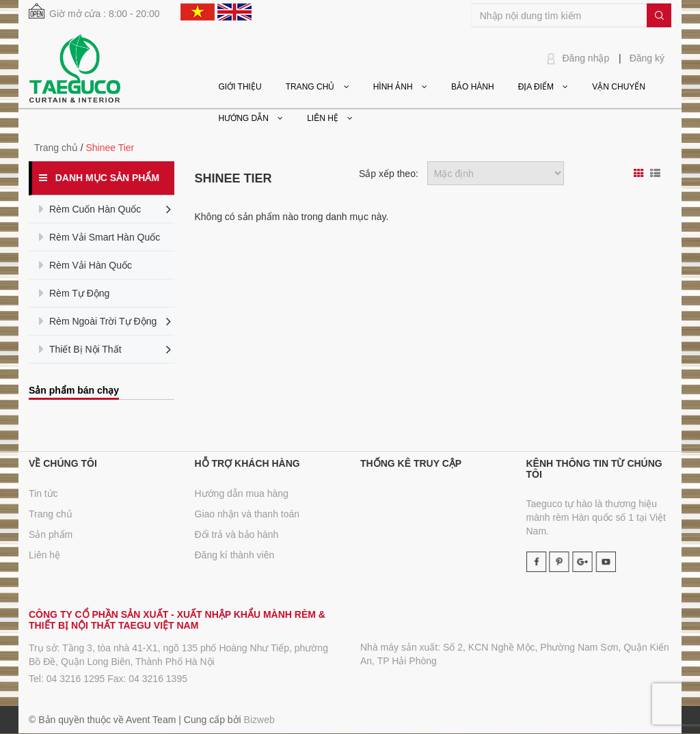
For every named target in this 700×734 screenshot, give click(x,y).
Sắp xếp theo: (389, 174)
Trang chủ (51, 514)
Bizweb (259, 720)
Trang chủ (56, 148)
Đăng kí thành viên (235, 555)
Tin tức (43, 493)
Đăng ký (647, 58)
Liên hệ (44, 555)
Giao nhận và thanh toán (247, 514)
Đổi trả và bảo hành (237, 534)
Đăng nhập (586, 58)
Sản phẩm (51, 534)
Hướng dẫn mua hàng (242, 493)
